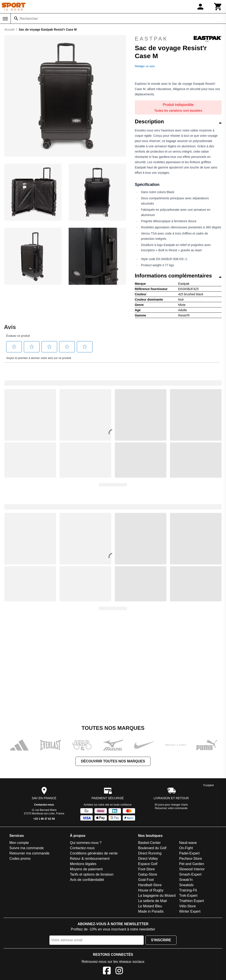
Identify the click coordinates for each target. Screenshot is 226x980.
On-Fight (186, 848)
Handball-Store (150, 885)
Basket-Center (149, 843)
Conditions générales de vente (94, 853)
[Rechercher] (16, 18)
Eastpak (178, 39)
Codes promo (20, 859)
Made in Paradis (151, 911)
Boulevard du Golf (152, 848)
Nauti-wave (188, 843)
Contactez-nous (44, 805)
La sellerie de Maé (153, 901)
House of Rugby (151, 890)
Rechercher (29, 19)
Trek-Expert (188, 896)
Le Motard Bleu (150, 906)
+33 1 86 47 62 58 (44, 819)
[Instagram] (119, 971)
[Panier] (218, 7)
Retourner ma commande (29, 853)
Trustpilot (208, 785)
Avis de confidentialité (87, 880)
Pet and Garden (192, 864)
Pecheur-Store (191, 859)
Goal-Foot (146, 880)
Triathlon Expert (192, 901)
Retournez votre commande (171, 808)
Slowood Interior (192, 869)
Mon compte (19, 843)
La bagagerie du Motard (157, 896)
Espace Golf (148, 864)
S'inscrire (161, 940)
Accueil (9, 30)
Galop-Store (148, 874)
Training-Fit (188, 890)
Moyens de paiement (86, 869)
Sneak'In (186, 880)
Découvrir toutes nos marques (113, 761)
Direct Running (150, 853)
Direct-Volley (148, 859)
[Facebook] (107, 971)
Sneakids (186, 885)
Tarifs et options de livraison (92, 874)
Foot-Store (147, 869)
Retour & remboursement (90, 859)
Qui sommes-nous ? (86, 843)
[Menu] (5, 19)
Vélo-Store (188, 906)
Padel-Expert (189, 853)
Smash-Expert (190, 874)
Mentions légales (83, 864)
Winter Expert (190, 911)
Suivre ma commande (26, 848)
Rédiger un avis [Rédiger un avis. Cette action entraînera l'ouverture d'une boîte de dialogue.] (145, 66)
